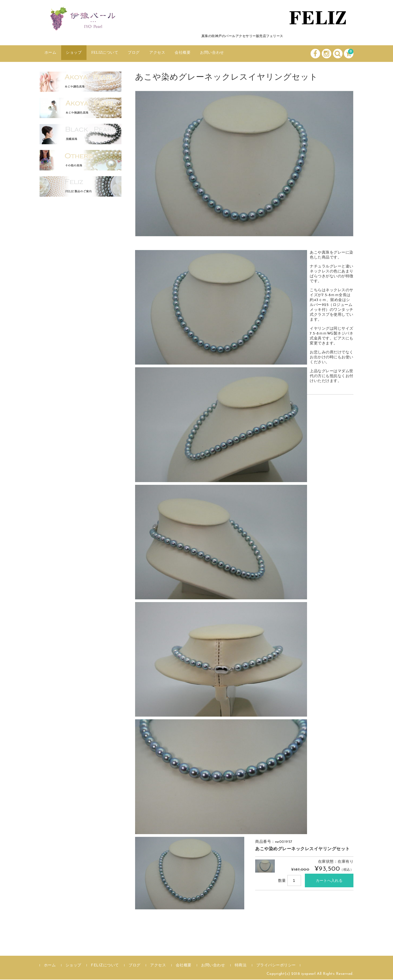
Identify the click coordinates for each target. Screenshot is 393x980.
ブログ (149, 54)
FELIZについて (115, 54)
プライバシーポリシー (276, 966)
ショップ (79, 54)
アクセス (176, 54)
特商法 (241, 966)
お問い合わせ (240, 54)
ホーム (52, 54)
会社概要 (206, 54)
